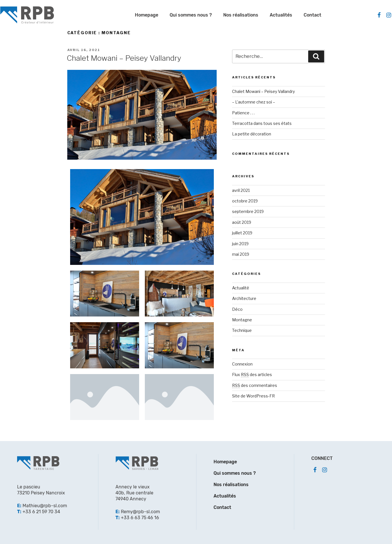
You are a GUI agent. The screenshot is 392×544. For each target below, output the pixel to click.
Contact (312, 15)
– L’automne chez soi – (254, 102)
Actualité (241, 288)
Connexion (242, 364)
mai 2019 (241, 254)
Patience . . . (243, 113)
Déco (237, 309)
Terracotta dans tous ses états (262, 123)
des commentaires (255, 385)
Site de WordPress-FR (253, 396)
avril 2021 (241, 190)
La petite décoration (252, 134)
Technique (242, 330)
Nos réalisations (241, 15)
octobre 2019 (245, 201)
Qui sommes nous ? (191, 15)
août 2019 (242, 222)
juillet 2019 (242, 233)
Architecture (244, 298)
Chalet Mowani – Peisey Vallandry (124, 58)
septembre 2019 (248, 211)
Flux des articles (252, 374)
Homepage (147, 15)
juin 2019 (240, 244)
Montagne (242, 320)
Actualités (281, 15)
